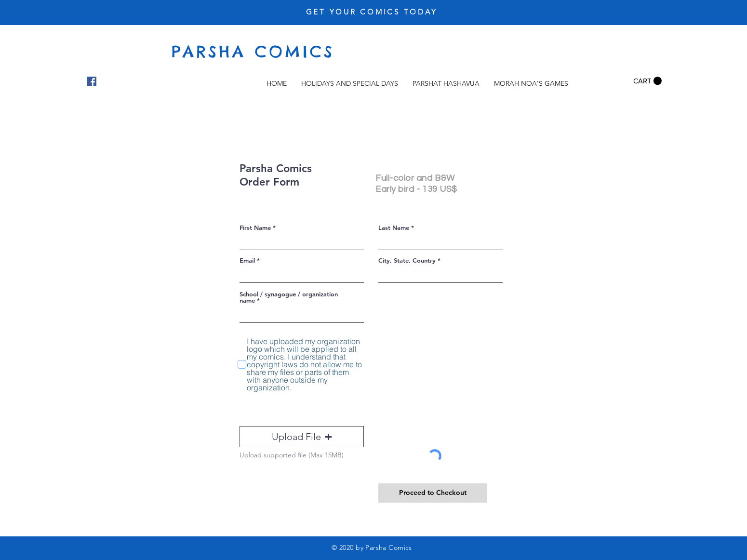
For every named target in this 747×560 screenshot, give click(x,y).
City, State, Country (407, 260)
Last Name (394, 228)
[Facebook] (92, 81)
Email (247, 260)
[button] (647, 81)
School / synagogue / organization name (289, 297)
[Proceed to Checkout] (433, 493)
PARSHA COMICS (253, 52)
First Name (255, 228)
